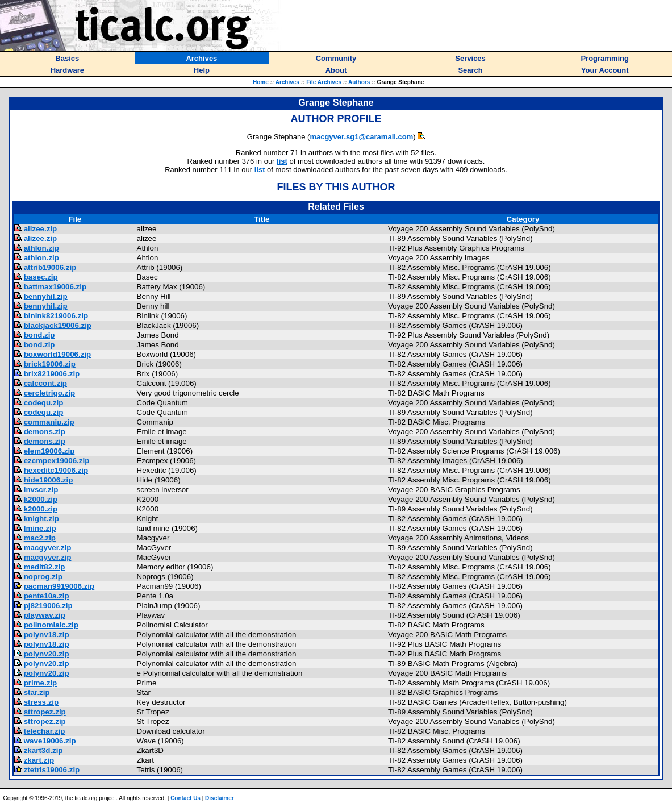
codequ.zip (44, 403)
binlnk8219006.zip (56, 316)
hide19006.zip (49, 480)
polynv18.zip (47, 635)
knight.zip (41, 519)
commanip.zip (49, 422)
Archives (287, 82)
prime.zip (41, 683)
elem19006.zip (49, 451)
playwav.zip (45, 615)
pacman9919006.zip (59, 586)
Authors (359, 82)
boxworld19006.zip (58, 354)
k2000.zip (41, 499)
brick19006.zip (50, 364)
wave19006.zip (50, 741)
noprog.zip (43, 577)
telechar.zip (45, 731)
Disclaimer (220, 798)
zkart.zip (39, 760)
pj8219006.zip (48, 606)
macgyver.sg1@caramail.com (361, 137)
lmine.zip (40, 528)
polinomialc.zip (51, 625)
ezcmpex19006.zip (57, 461)
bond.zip (39, 335)
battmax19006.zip (55, 287)
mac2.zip (40, 538)
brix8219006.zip (52, 374)
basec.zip (41, 277)
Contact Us (185, 798)
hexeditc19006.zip (56, 470)
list (282, 161)
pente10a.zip (47, 596)
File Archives (324, 82)
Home (261, 82)
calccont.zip (45, 383)
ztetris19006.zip (52, 770)
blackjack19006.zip (58, 325)
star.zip (37, 692)
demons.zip (45, 432)
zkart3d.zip (43, 750)
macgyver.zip (48, 548)
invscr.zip (41, 490)
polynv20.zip (47, 654)
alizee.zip (41, 229)
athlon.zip (41, 248)
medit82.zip (45, 567)
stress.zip (41, 702)
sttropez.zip (45, 712)
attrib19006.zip (50, 267)
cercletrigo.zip (49, 393)
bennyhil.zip (46, 296)
